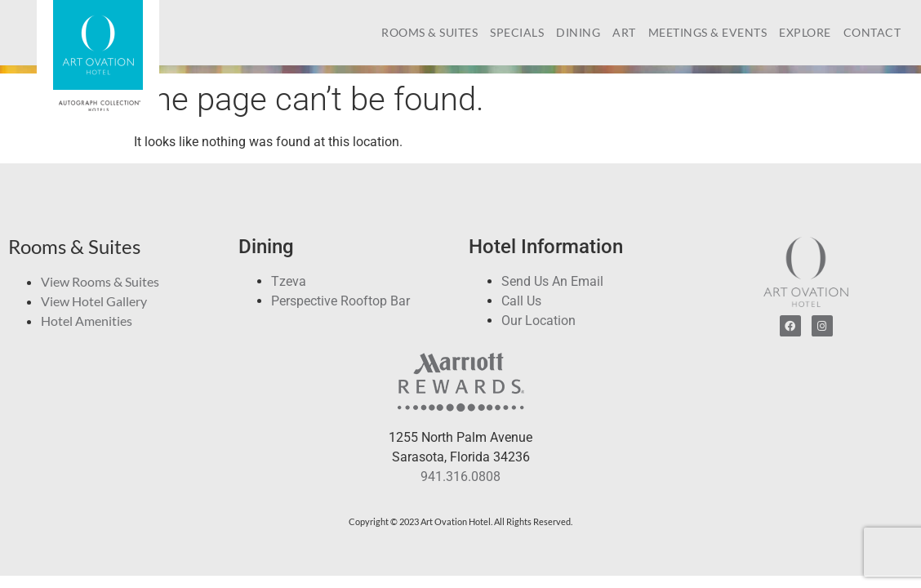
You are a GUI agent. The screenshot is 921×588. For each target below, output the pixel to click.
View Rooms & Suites (100, 281)
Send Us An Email (552, 281)
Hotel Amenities (87, 321)
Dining (578, 32)
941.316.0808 (461, 477)
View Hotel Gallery (94, 301)
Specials (517, 32)
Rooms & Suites (429, 32)
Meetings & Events (708, 32)
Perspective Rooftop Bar (340, 301)
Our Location (538, 321)
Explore (805, 32)
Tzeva (289, 281)
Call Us (521, 301)
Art (624, 32)
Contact (872, 32)
